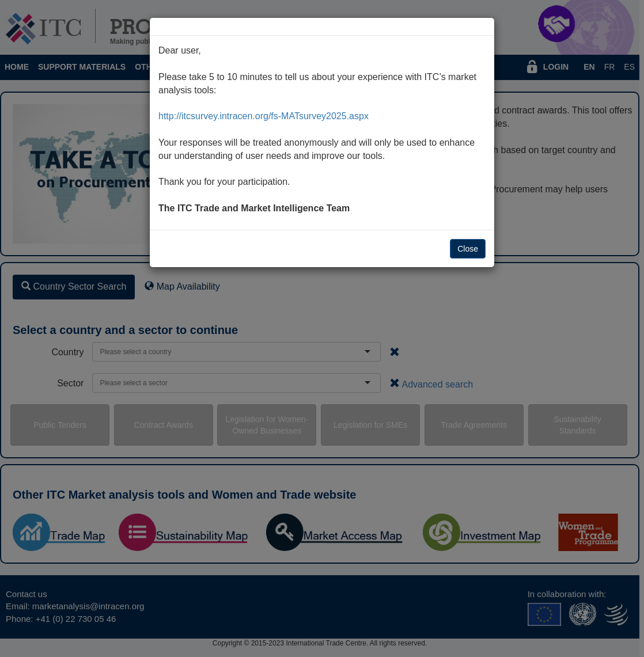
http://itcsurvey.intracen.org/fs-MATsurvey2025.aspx (264, 116)
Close (468, 249)
